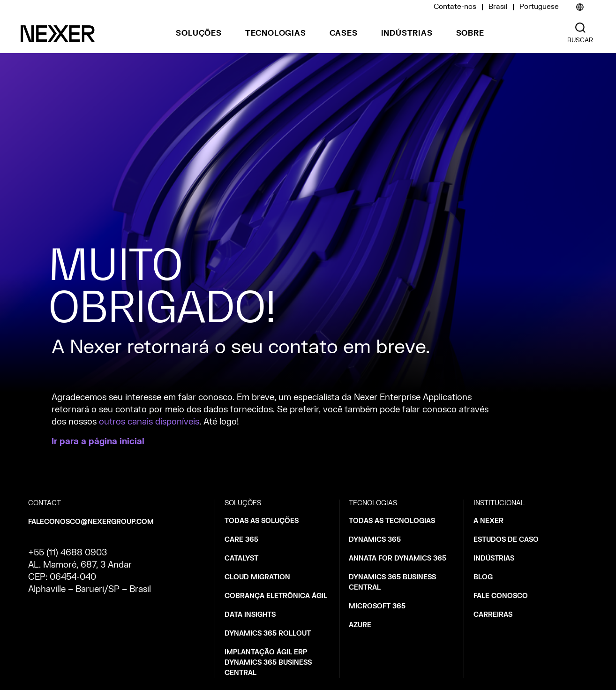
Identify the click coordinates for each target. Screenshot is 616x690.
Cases (344, 33)
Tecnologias (276, 33)
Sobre (470, 33)
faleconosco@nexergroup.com (91, 522)
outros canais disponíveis (149, 422)
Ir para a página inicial (98, 442)
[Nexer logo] (58, 34)
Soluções (199, 33)
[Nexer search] (580, 28)
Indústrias (407, 33)
